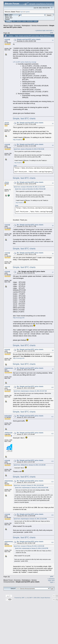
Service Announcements (40, 26)
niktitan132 (8, 433)
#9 (53, 369)
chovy (7, 182)
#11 (52, 417)
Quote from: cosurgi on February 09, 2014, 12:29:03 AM (29, 546)
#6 (53, 254)
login (22, 12)
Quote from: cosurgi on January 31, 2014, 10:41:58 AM (29, 485)
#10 (52, 387)
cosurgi (7, 39)
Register (30, 21)
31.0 (11, 18)
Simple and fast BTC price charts (29, 39)
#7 (53, 272)
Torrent (7, 19)
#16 (52, 542)
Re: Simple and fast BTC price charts (30, 123)
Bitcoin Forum (8, 26)
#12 (52, 434)
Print (52, 33)
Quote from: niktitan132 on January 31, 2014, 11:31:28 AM (30, 465)
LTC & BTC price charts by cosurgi (25, 62)
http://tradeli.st (18, 140)
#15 (52, 515)
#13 (52, 461)
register (27, 12)
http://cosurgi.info (19, 318)
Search (19, 21)
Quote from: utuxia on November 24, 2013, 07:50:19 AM (29, 149)
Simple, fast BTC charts (24, 118)
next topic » (50, 30)
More (35, 21)
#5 (53, 226)
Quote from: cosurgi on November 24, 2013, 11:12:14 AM (29, 187)
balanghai (8, 416)
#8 (53, 350)
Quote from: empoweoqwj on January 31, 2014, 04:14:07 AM (30, 391)
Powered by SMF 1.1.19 (21, 598)
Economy (17, 26)
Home (9, 21)
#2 (53, 124)
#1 (53, 40)
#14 (52, 482)
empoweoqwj (9, 368)
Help (14, 21)
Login (24, 21)
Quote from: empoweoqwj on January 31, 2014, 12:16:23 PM (30, 519)
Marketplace (26, 26)
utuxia (7, 123)
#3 (53, 145)
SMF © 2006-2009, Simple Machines (40, 598)
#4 (53, 183)
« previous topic (40, 30)
